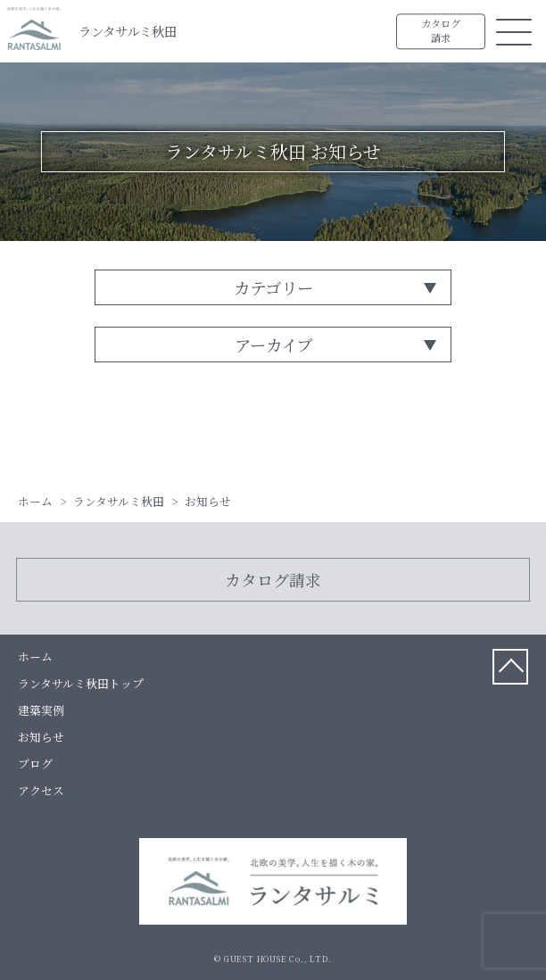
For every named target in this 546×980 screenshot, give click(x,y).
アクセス (41, 790)
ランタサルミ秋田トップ (81, 683)
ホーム (35, 656)
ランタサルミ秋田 (128, 31)
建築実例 (41, 710)
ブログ (35, 764)
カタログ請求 (441, 31)
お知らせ (41, 737)
